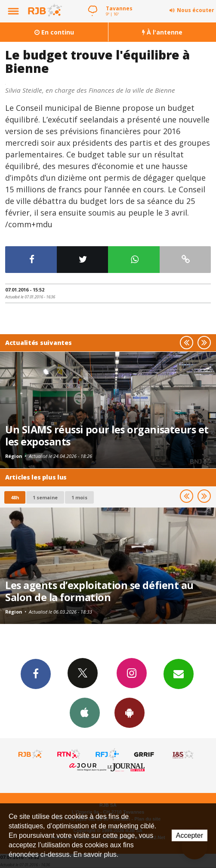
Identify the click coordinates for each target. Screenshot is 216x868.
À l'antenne (162, 32)
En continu (54, 32)
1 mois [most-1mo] (79, 497)
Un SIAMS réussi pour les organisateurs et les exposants (107, 436)
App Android (130, 712)
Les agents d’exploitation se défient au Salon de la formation (99, 591)
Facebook (36, 674)
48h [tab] (15, 497)
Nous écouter (196, 10)
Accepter (190, 835)
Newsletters (179, 674)
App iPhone (85, 712)
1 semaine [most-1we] (45, 497)
